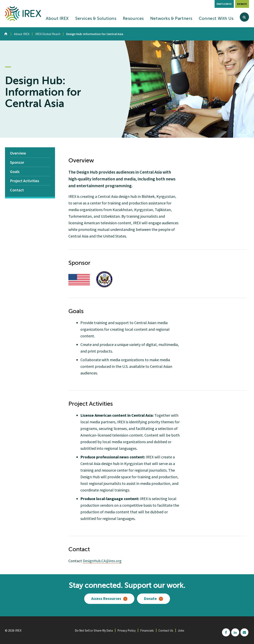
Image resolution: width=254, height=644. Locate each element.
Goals (15, 171)
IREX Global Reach (48, 34)
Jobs (182, 630)
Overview (18, 153)
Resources (133, 19)
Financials (148, 630)
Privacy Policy (127, 630)
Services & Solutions (96, 19)
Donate (242, 4)
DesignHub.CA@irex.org (103, 561)
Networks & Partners (171, 19)
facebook (226, 632)
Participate (224, 4)
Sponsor (17, 162)
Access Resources (106, 599)
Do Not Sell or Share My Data (93, 630)
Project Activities (25, 181)
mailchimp (244, 632)
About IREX (57, 19)
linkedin (235, 632)
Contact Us (167, 630)
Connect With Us (216, 19)
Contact (17, 190)
